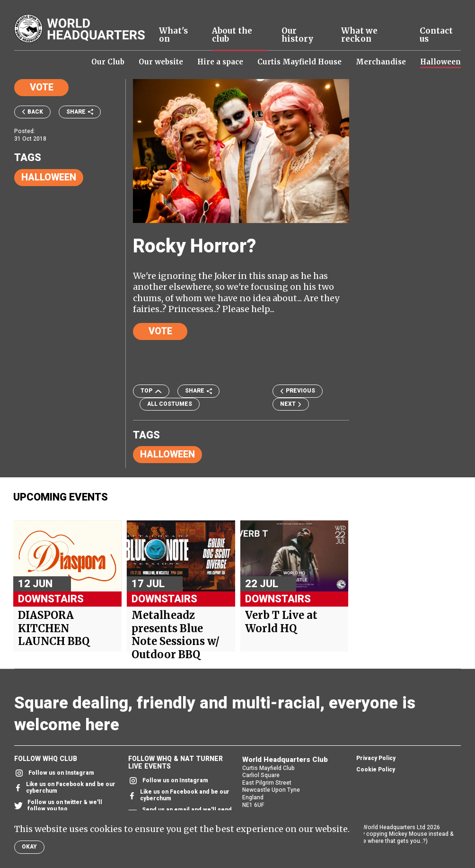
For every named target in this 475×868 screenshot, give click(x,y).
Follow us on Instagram (54, 773)
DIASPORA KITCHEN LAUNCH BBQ (54, 628)
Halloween (440, 62)
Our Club (108, 62)
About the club (232, 35)
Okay (29, 847)
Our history (297, 35)
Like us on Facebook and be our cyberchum (65, 788)
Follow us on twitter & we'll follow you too (58, 806)
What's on (173, 35)
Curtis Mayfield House (299, 62)
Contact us (436, 35)
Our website (161, 62)
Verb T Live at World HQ (281, 622)
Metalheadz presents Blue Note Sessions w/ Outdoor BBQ (176, 635)
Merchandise (381, 62)
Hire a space (220, 62)
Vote (42, 87)
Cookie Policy (376, 770)
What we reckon (359, 35)
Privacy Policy (376, 759)
